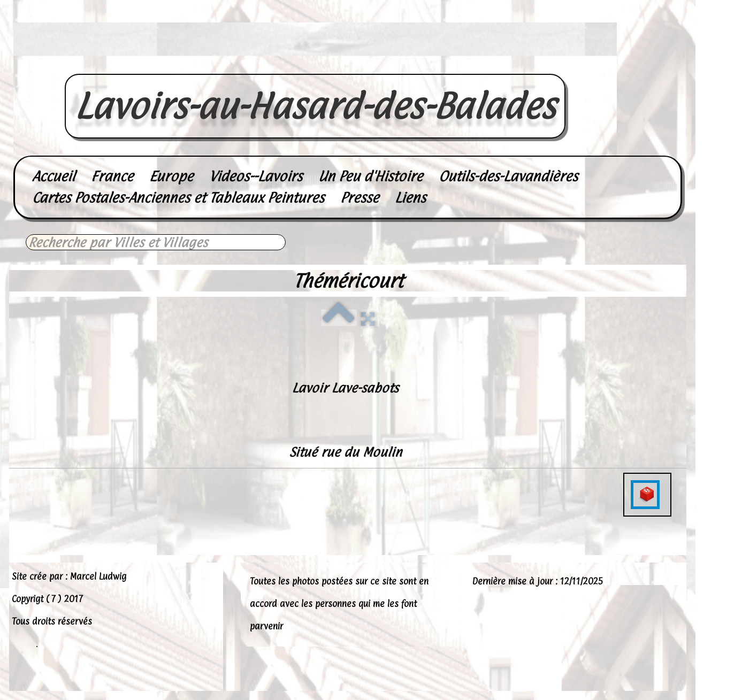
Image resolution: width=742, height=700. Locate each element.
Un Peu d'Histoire (370, 176)
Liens (410, 198)
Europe (171, 176)
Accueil (53, 176)
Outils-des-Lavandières (508, 176)
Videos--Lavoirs (256, 176)
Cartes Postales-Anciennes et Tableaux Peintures (178, 198)
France (112, 176)
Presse (359, 198)
